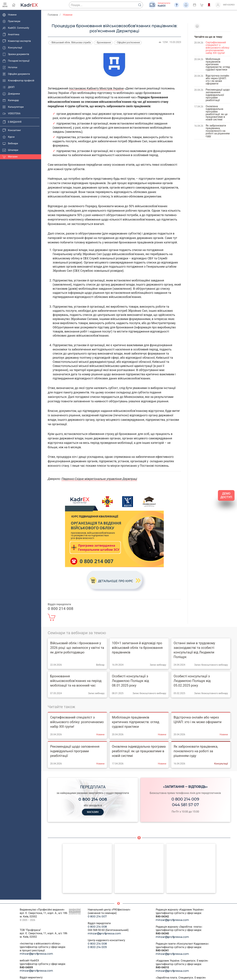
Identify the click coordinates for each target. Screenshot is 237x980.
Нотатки (10, 68)
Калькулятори (13, 107)
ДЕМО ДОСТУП (226, 495)
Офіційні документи (16, 74)
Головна (53, 15)
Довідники (11, 94)
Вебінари (10, 144)
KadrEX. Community (16, 28)
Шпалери (10, 150)
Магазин (10, 157)
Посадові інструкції (16, 61)
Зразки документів (16, 54)
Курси (8, 137)
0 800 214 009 (185, 799)
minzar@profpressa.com (36, 954)
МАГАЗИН (93, 812)
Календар (11, 100)
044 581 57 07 (185, 805)
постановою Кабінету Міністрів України (96, 88)
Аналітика (11, 35)
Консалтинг (12, 130)
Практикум (11, 21)
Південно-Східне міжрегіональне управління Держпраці (99, 479)
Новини (9, 15)
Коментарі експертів (17, 41)
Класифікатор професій (18, 81)
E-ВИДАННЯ (12, 122)
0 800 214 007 (97, 917)
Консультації (12, 48)
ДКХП (8, 87)
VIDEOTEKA (11, 114)
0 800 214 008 (97, 927)
